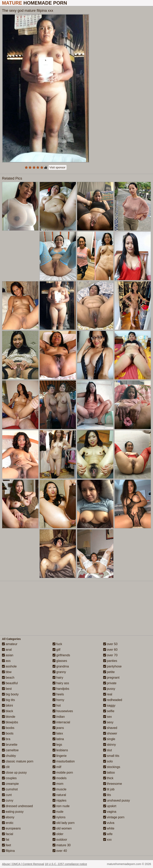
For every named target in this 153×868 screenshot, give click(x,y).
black (8, 711)
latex (58, 733)
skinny (110, 745)
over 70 (110, 655)
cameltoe (10, 750)
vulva (109, 823)
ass (6, 661)
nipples (59, 800)
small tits (111, 756)
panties (110, 661)
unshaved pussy (117, 800)
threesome (113, 784)
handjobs (61, 689)
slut (107, 750)
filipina (8, 851)
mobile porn (63, 773)
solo (108, 761)
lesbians (60, 750)
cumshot (10, 789)
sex (107, 717)
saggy (109, 705)
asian (8, 655)
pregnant (111, 678)
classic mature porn (18, 761)
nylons (59, 817)
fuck (57, 644)
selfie (109, 711)
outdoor (60, 840)
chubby (9, 756)
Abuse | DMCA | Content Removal (23, 864)
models (60, 778)
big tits (8, 700)
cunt (7, 795)
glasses (60, 661)
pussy (109, 689)
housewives (63, 711)
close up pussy (14, 773)
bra (6, 739)
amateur (10, 644)
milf (57, 767)
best (7, 689)
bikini (7, 705)
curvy (8, 800)
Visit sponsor (58, 167)
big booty (10, 694)
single (109, 739)
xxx (107, 840)
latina (58, 739)
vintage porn (114, 817)
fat (6, 840)
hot (57, 705)
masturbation (64, 761)
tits (107, 795)
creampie (10, 784)
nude (58, 812)
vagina (110, 812)
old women (62, 828)
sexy (108, 722)
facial (8, 834)
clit (6, 767)
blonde (9, 717)
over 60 (110, 650)
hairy (58, 678)
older (58, 834)
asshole (9, 666)
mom (58, 784)
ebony (8, 817)
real (108, 694)
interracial (61, 722)
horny (58, 700)
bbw (7, 672)
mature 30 (62, 845)
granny (59, 672)
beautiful (10, 683)
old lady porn (64, 823)
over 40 (60, 851)
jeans (58, 728)
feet (6, 845)
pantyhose (112, 666)
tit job (109, 789)
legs (57, 745)
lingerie (60, 756)
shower (110, 733)
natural (59, 795)
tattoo (109, 773)
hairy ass (61, 683)
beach (8, 678)
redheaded (113, 700)
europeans (11, 828)
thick (108, 778)
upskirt (110, 806)
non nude (61, 806)
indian (59, 717)
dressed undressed (17, 806)
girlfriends (61, 655)
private (110, 683)
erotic (8, 823)
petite (109, 672)
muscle (59, 789)
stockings (112, 767)
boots (8, 733)
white (109, 828)
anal (7, 650)
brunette (10, 745)
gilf (56, 650)
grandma (61, 666)
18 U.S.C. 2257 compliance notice (66, 864)
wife (108, 834)
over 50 (110, 644)
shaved (110, 728)
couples (9, 778)
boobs (8, 728)
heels (58, 694)
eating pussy (13, 812)
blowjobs (10, 722)
